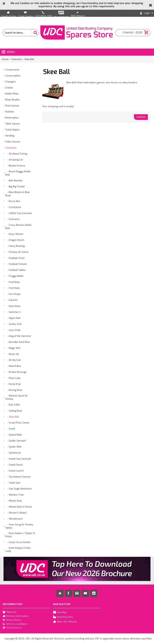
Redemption (12, 118)
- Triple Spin (13, 483)
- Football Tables (15, 270)
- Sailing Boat (14, 411)
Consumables (13, 76)
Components (12, 70)
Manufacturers (63, 617)
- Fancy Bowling (15, 246)
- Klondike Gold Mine (18, 342)
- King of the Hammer (18, 336)
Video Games (13, 142)
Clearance (11, 148)
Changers (11, 82)
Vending (10, 136)
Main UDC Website (65, 622)
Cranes (9, 88)
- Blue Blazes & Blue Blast (18, 194)
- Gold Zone (13, 306)
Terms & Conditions (15, 624)
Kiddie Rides (12, 94)
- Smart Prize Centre (17, 423)
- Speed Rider (14, 435)
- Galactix (11, 300)
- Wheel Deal (14, 501)
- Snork (10, 429)
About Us (10, 612)
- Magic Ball (13, 348)
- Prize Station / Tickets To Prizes (20, 535)
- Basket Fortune (15, 166)
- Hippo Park (13, 318)
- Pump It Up (13, 384)
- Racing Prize (14, 390)
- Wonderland (14, 519)
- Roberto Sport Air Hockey (16, 397)
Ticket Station (12, 130)
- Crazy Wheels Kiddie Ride (18, 227)
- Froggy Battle (14, 276)
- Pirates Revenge (16, 372)
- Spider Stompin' (16, 441)
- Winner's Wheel (16, 513)
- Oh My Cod (13, 360)
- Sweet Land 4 (15, 471)
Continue (141, 117)
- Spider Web (13, 447)
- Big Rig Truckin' (15, 187)
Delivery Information (16, 616)
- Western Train (15, 495)
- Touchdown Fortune (18, 477)
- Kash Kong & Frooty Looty (18, 549)
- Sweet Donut (14, 465)
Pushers (10, 112)
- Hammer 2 (13, 312)
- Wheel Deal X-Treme (19, 507)
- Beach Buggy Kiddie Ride (18, 173)
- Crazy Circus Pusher (18, 542)
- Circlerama (13, 207)
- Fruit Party (12, 288)
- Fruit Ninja (12, 282)
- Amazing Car (14, 160)
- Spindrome (13, 453)
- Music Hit (12, 354)
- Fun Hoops (13, 294)
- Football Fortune (16, 264)
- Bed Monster (14, 181)
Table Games (13, 124)
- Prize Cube (13, 378)
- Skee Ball (12, 417)
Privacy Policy (12, 620)
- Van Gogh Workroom (19, 489)
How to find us (12, 628)
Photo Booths (12, 100)
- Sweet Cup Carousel (18, 459)
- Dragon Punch (15, 240)
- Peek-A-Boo (13, 366)
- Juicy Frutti (13, 330)
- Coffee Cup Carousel (18, 213)
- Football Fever (15, 258)
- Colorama (12, 219)
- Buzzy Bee (13, 201)
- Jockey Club (13, 324)
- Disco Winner (14, 234)
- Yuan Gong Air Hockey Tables (19, 526)
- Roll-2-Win (13, 405)
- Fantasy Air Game (17, 252)
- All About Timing (16, 154)
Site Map (60, 612)
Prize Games (12, 106)
